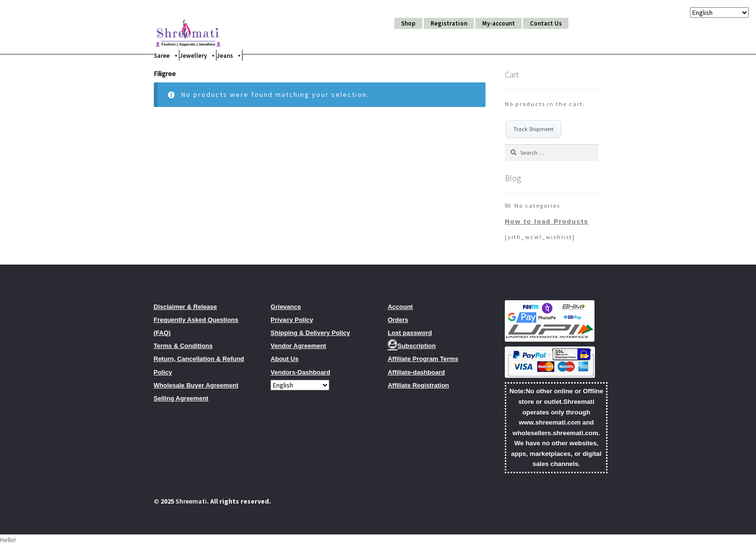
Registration (449, 23)
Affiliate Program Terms (423, 360)
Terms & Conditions (183, 347)
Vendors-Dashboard (300, 373)
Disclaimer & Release (186, 307)
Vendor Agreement (298, 347)
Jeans (229, 55)
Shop (408, 23)
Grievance (286, 307)
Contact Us (546, 23)
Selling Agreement (181, 399)
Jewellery (198, 55)
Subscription (412, 347)
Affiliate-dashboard (416, 373)
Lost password (410, 334)
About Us (284, 360)
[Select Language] (300, 386)
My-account (499, 23)
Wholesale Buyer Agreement (196, 386)
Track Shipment (534, 129)
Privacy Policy (292, 321)
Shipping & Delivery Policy (310, 334)
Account (400, 307)
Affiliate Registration (418, 386)
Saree (166, 55)
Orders (398, 321)
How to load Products (547, 222)
